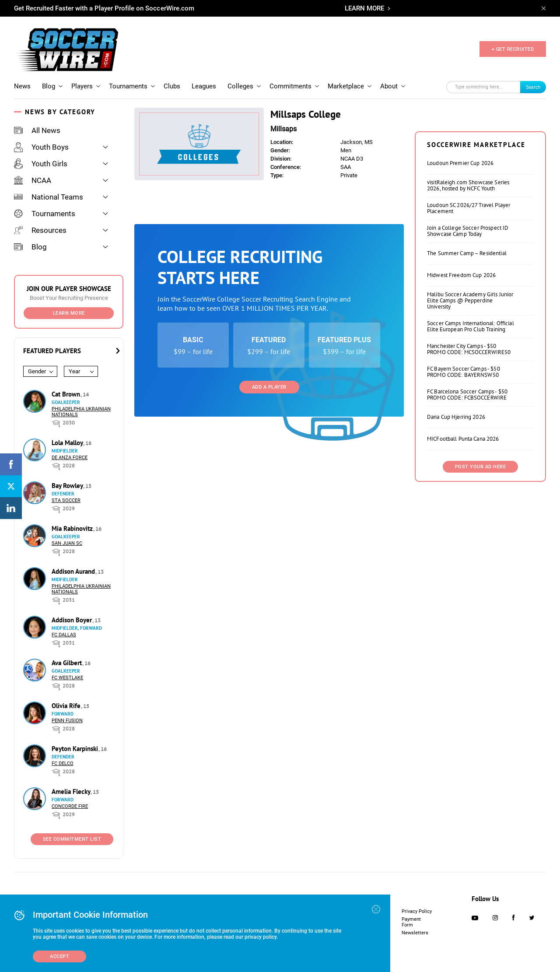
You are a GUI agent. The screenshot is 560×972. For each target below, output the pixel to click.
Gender (37, 371)
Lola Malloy (68, 443)
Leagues (204, 86)
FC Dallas (64, 635)
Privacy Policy (417, 911)
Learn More (69, 313)
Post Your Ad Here (481, 467)
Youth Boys (41, 147)
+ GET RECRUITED (513, 49)
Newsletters (415, 933)
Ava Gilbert (68, 663)
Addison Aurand (74, 571)
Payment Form (411, 922)
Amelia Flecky (72, 791)
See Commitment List (72, 839)
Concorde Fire (70, 806)
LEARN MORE (364, 8)
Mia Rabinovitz (73, 528)
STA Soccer (66, 500)
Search (533, 87)
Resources (40, 230)
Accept (59, 956)
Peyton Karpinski (76, 749)
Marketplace (346, 86)
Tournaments (128, 86)
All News (37, 130)
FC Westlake (67, 678)
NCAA (33, 180)
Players (82, 86)
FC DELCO (63, 763)
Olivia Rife (67, 706)
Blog (49, 86)
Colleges (240, 86)
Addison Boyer (73, 620)
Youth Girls (41, 164)
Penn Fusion (67, 721)
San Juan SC (67, 543)
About (389, 86)
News (22, 86)
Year (74, 371)
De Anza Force (70, 458)
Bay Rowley (68, 486)
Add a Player (269, 387)
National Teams (49, 197)
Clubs (172, 86)
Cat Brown (67, 394)
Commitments (290, 86)
